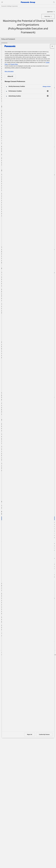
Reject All (30, 735)
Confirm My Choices (44, 735)
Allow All (10, 76)
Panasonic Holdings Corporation (10, 6)
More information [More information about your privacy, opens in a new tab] (9, 71)
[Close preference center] (52, 46)
